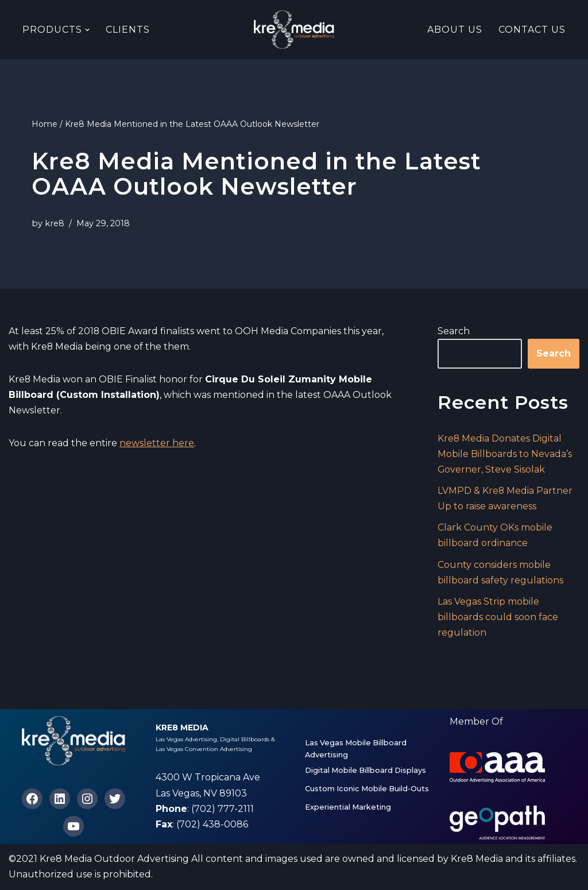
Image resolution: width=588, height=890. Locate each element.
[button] (87, 30)
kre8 (55, 223)
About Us (455, 30)
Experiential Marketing (348, 808)
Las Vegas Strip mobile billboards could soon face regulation (498, 618)
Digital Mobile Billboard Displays (365, 771)
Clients (128, 30)
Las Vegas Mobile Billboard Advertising (356, 750)
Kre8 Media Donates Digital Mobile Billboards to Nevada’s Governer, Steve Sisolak (505, 454)
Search (454, 331)
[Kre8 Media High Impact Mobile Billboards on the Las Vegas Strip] (294, 30)
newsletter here (157, 444)
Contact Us (532, 30)
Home (45, 124)
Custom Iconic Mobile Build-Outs (367, 789)
